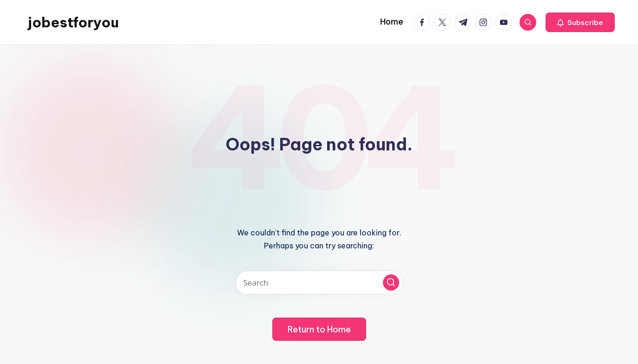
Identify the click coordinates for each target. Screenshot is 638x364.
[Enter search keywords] (319, 283)
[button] (580, 22)
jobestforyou (73, 22)
